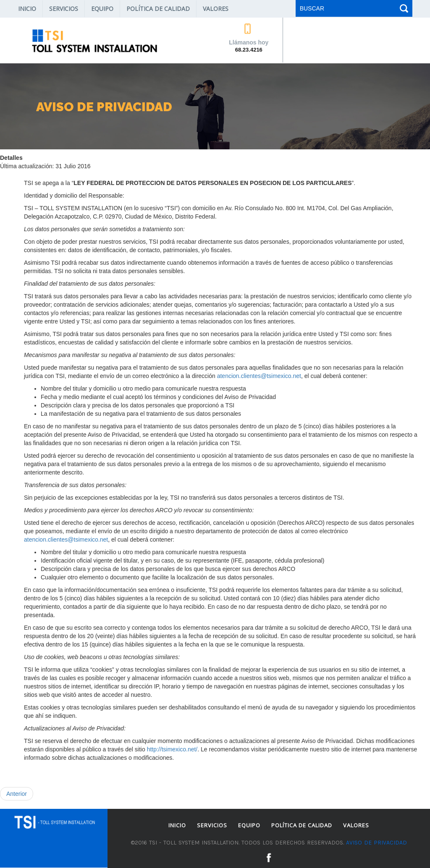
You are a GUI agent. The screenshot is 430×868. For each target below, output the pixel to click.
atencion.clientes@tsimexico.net (259, 376)
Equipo (102, 9)
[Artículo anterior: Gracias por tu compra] (17, 794)
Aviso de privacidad (376, 843)
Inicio (27, 9)
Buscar (403, 8)
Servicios (64, 9)
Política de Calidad (158, 9)
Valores (216, 9)
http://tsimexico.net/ (172, 749)
